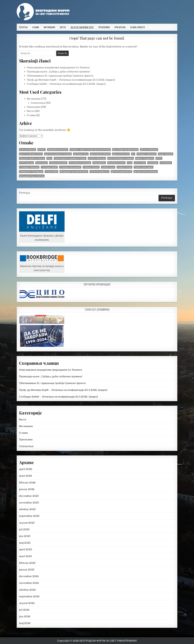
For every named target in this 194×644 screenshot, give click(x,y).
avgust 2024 (27, 603)
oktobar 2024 (27, 590)
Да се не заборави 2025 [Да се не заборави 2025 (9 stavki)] (31, 154)
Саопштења (38, 103)
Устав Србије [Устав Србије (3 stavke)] (51, 172)
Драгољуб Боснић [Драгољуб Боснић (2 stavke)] (121, 154)
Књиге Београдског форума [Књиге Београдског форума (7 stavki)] (121, 158)
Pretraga (25, 193)
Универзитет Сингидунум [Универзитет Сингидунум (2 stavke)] (31, 172)
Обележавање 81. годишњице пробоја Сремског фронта (60, 76)
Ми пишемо (49, 27)
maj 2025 (25, 543)
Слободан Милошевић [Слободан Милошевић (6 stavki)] (70, 167)
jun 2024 (25, 616)
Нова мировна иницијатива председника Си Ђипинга (58, 68)
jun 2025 (25, 536)
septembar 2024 (29, 596)
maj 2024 (25, 623)
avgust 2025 (27, 523)
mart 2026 (26, 476)
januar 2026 (27, 489)
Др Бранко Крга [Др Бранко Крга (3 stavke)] (81, 154)
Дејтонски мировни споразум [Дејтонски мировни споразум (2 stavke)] (58, 154)
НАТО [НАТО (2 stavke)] (159, 158)
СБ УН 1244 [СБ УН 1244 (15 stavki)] (140, 163)
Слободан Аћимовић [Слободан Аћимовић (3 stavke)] (29, 167)
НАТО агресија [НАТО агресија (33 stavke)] (27, 163)
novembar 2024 (29, 583)
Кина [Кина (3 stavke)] (49, 158)
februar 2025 (27, 563)
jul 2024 (24, 610)
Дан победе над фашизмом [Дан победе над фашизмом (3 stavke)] (125, 150)
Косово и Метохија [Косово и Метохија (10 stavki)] (97, 158)
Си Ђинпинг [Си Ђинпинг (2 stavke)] (166, 163)
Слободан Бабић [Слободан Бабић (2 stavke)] (49, 167)
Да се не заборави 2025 (82, 27)
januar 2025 (27, 570)
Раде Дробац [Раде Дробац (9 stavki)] (99, 163)
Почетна (23, 27)
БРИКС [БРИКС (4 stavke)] (41, 150)
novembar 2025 (29, 503)
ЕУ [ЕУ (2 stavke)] (133, 154)
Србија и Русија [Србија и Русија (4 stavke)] (124, 167)
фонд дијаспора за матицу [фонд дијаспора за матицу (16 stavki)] (32, 176)
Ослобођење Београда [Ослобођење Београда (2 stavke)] (80, 163)
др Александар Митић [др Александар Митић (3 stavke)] (122, 172)
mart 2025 (26, 556)
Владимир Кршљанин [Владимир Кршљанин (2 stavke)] (58, 150)
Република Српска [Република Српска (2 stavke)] (116, 163)
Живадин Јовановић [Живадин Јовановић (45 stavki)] (147, 154)
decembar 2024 (29, 576)
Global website (138, 27)
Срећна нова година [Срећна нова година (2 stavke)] (144, 167)
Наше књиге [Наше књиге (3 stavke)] (42, 163)
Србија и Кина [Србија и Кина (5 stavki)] (108, 167)
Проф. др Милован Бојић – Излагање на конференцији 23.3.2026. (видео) (71, 80)
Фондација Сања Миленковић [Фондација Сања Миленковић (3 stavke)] (74, 172)
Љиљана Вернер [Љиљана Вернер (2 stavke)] (28, 150)
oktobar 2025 (27, 509)
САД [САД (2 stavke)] (130, 163)
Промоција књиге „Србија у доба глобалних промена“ (59, 72)
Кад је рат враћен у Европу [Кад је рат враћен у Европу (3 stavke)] (32, 158)
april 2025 (26, 549)
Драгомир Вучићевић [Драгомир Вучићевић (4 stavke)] (100, 154)
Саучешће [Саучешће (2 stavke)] (153, 163)
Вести (63, 27)
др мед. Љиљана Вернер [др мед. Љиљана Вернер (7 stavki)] (146, 172)
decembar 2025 (29, 496)
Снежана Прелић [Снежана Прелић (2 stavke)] (91, 167)
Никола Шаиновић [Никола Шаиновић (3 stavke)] (58, 163)
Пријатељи (120, 27)
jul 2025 (24, 529)
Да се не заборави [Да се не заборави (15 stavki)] (149, 150)
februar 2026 (27, 483)
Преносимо (104, 27)
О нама (36, 27)
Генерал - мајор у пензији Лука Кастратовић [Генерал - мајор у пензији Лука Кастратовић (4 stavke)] (90, 150)
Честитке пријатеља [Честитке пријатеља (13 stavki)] (100, 172)
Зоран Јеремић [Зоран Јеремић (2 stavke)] (166, 154)
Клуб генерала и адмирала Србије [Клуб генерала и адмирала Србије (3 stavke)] (70, 158)
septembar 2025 (29, 516)
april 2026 (26, 469)
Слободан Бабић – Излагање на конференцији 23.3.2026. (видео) (66, 84)
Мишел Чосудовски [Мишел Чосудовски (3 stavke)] (145, 158)
